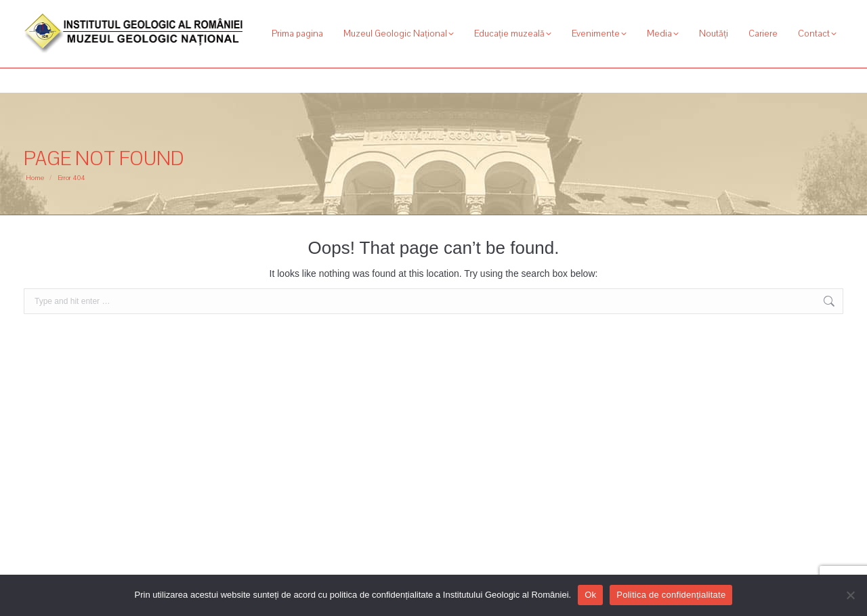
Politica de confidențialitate (671, 595)
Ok (590, 595)
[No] (850, 595)
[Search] (769, 13)
